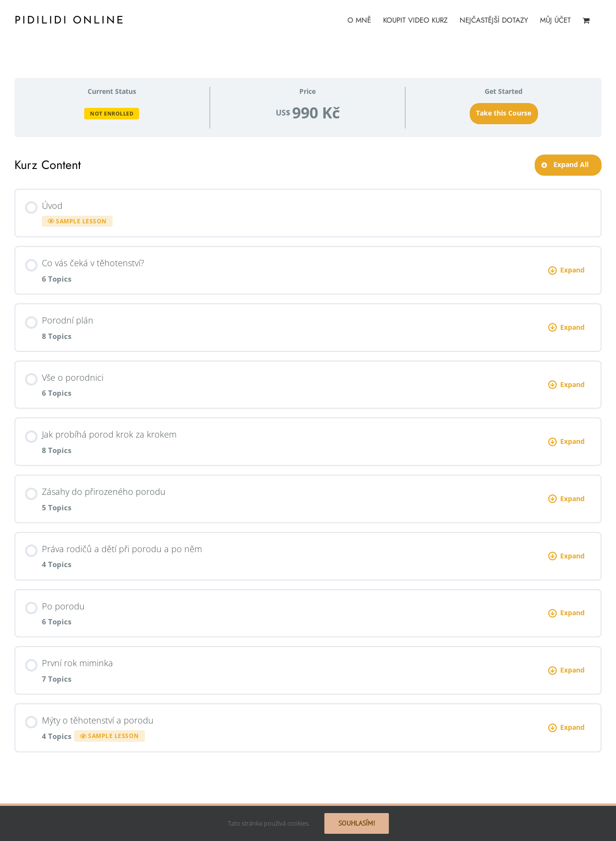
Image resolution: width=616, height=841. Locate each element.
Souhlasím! (357, 823)
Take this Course (504, 113)
